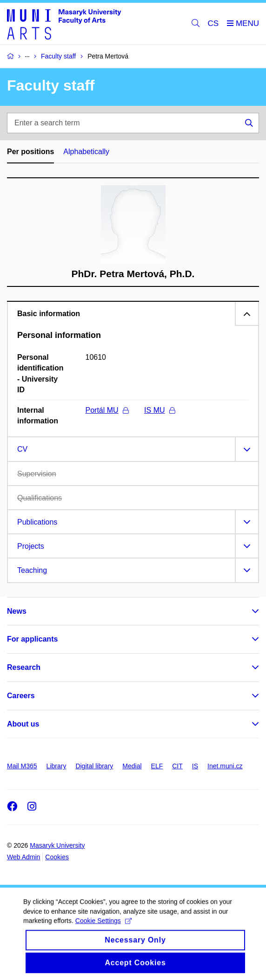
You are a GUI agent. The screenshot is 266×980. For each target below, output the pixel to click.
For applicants (32, 639)
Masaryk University (57, 845)
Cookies (57, 857)
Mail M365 (22, 766)
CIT (177, 766)
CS (213, 23)
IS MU (159, 410)
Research (24, 667)
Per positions (30, 152)
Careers (21, 696)
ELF (157, 766)
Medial (132, 766)
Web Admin (23, 857)
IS (195, 766)
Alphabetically (86, 152)
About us (23, 724)
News (17, 611)
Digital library (94, 766)
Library (57, 766)
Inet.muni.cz (225, 766)
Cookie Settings (103, 926)
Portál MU (107, 410)
